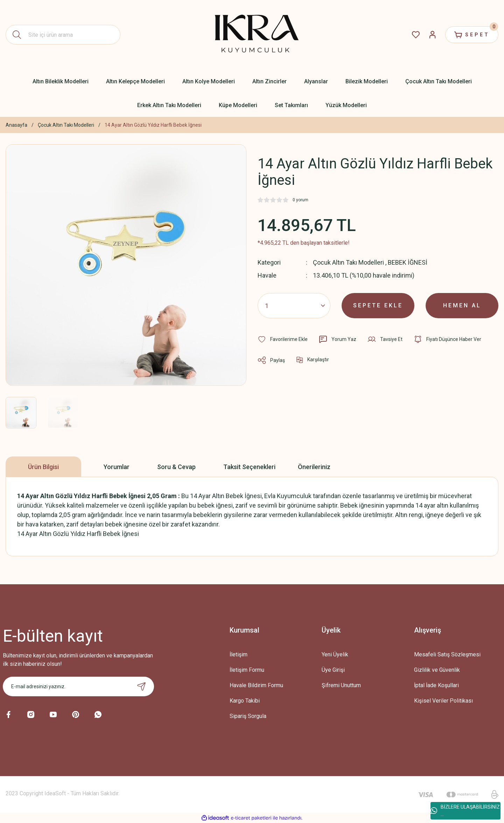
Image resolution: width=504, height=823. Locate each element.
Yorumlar (117, 467)
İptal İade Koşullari (436, 685)
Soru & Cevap (176, 467)
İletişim (239, 654)
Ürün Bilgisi (43, 467)
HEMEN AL (462, 305)
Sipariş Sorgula (248, 716)
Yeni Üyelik (335, 654)
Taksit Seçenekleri (249, 467)
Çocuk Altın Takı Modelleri (348, 262)
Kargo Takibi (245, 701)
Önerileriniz (314, 467)
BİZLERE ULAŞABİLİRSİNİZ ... (465, 811)
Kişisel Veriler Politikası (443, 701)
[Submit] (141, 686)
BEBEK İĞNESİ (408, 262)
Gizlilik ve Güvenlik (437, 670)
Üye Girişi (333, 670)
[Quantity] (294, 306)
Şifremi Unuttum (341, 685)
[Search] (63, 35)
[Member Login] (433, 35)
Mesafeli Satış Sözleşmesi (447, 654)
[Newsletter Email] (78, 686)
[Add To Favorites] (283, 339)
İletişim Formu (247, 670)
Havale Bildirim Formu (256, 685)
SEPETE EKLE (378, 305)
